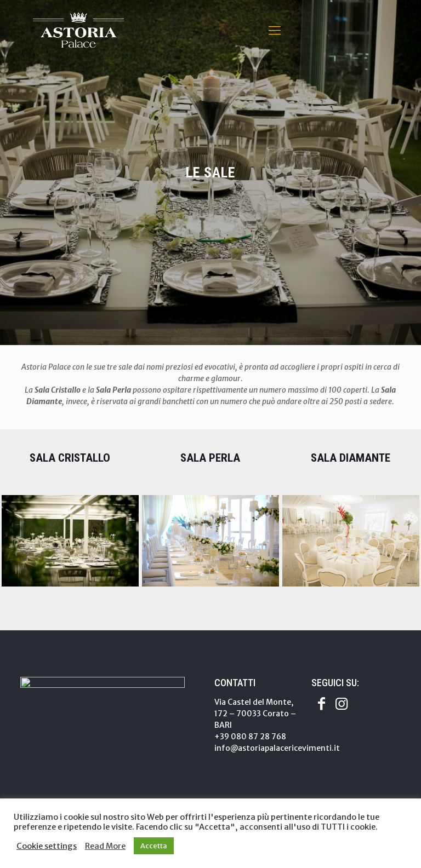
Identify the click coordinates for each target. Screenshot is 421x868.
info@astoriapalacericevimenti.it (277, 748)
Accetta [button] (154, 846)
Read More (105, 846)
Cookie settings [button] (47, 846)
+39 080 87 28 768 (250, 737)
